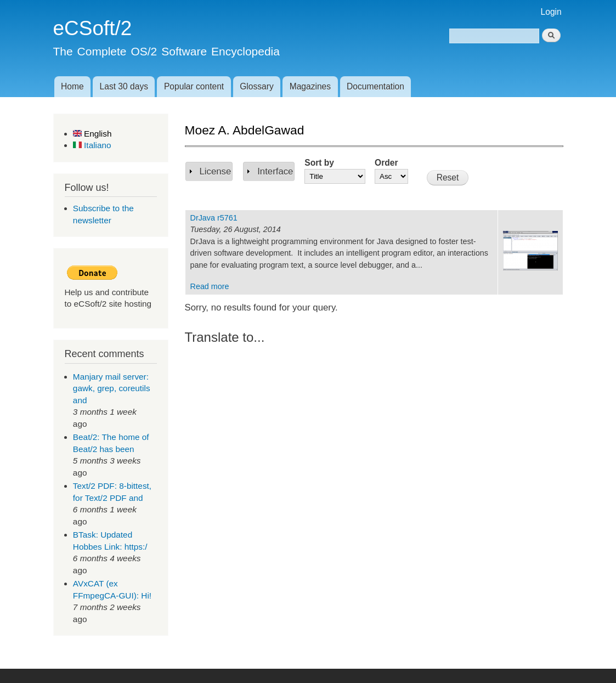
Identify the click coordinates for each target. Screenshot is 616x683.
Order (386, 163)
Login (551, 12)
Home (72, 86)
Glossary (257, 86)
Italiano (92, 145)
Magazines (310, 86)
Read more (210, 286)
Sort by (319, 163)
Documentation (375, 86)
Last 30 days (124, 86)
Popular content (194, 86)
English (92, 134)
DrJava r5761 (214, 218)
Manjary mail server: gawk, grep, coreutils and (112, 388)
